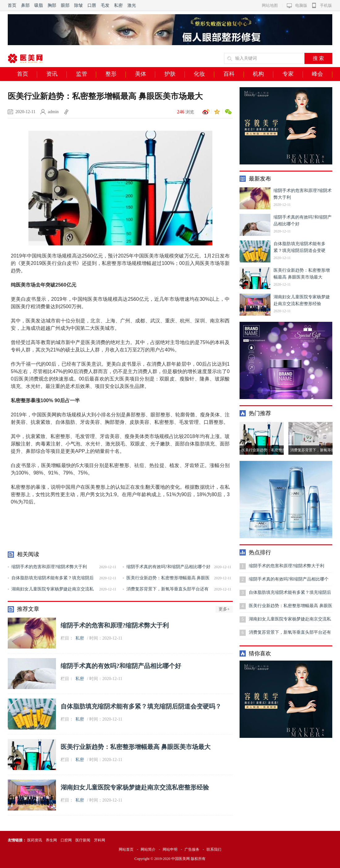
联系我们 (214, 849)
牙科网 (100, 840)
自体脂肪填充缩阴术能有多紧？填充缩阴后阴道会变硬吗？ (141, 706)
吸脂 (39, 5)
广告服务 (192, 849)
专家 (293, 74)
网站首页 (126, 849)
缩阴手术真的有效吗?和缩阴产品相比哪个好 (168, 567)
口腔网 (66, 840)
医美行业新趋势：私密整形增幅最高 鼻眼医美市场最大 (136, 747)
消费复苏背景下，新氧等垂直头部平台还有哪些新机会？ (290, 634)
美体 (145, 74)
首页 (12, 5)
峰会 (322, 74)
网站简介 (148, 849)
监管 (86, 74)
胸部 (52, 5)
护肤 (175, 74)
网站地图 (270, 5)
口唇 (92, 5)
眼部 (65, 5)
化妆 (204, 74)
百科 (234, 74)
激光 (132, 5)
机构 (263, 74)
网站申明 (170, 849)
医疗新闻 (83, 840)
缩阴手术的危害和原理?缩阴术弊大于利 (49, 567)
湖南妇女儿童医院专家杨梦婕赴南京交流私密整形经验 (135, 787)
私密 (118, 5)
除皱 (79, 5)
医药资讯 (35, 840)
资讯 (57, 74)
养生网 (51, 840)
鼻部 (25, 5)
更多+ (224, 609)
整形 (116, 74)
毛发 (105, 5)
